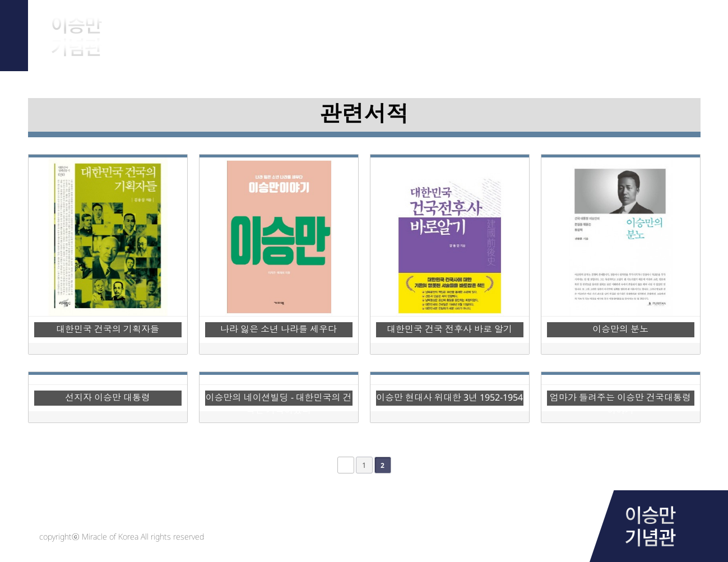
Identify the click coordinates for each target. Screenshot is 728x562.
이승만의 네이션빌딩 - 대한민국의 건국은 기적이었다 (279, 398)
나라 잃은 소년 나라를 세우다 (279, 329)
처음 (346, 465)
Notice (648, 28)
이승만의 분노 (620, 329)
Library (535, 28)
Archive (310, 28)
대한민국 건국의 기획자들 (108, 329)
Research (422, 28)
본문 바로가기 (0, 0)
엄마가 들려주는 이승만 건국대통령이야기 (620, 398)
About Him (197, 28)
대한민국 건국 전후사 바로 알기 (449, 329)
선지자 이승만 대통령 (108, 397)
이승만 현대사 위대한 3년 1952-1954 (449, 397)
